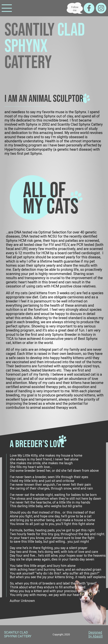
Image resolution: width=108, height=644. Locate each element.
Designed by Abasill (96, 634)
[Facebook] (89, 8)
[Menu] (7, 8)
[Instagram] (101, 8)
